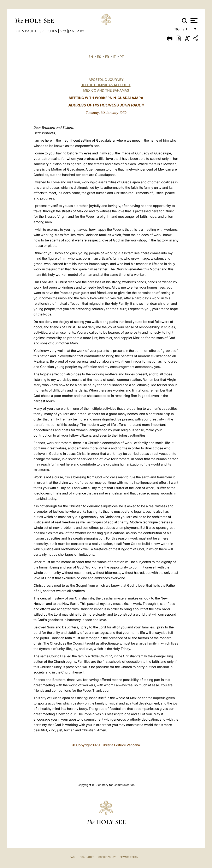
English (182, 30)
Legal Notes (86, 857)
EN (91, 57)
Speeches (49, 31)
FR (107, 57)
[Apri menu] (193, 21)
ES (99, 57)
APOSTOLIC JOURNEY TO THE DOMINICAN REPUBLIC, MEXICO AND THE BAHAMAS (106, 85)
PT (122, 57)
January (76, 31)
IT (114, 57)
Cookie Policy (107, 857)
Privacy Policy (129, 857)
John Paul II (26, 31)
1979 (63, 31)
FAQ (72, 857)
